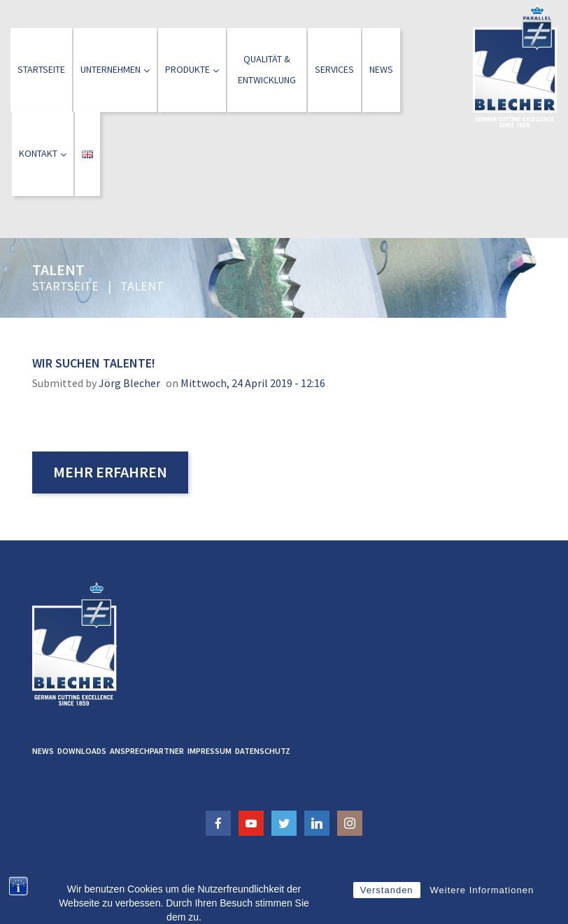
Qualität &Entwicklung (267, 69)
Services (334, 69)
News (381, 69)
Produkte (192, 69)
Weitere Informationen (482, 909)
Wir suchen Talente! (94, 363)
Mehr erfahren (110, 472)
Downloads (82, 751)
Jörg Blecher (129, 383)
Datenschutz (263, 751)
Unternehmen (115, 69)
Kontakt (43, 153)
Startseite (41, 69)
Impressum (210, 751)
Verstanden (387, 909)
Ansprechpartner (147, 751)
